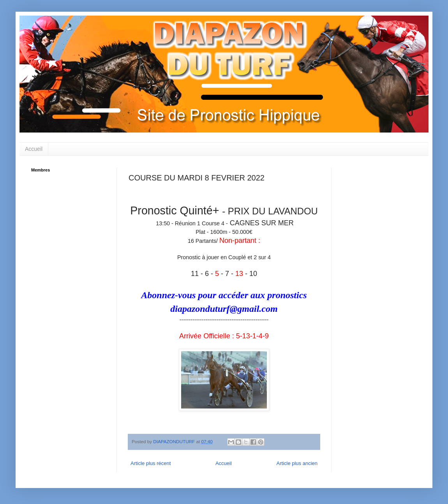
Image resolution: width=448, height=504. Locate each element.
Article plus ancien (297, 463)
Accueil (34, 149)
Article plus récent (151, 463)
